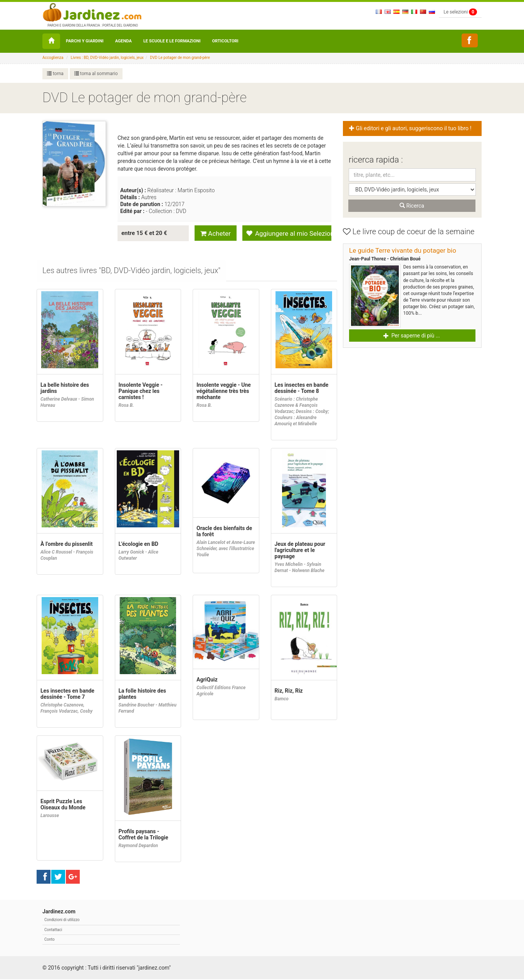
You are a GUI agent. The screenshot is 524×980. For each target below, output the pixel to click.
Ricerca (412, 206)
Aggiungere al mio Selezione (289, 233)
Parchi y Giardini (85, 41)
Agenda (123, 41)
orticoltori (225, 41)
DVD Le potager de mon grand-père (180, 58)
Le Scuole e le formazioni (172, 41)
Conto (50, 940)
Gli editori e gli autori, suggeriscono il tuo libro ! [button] (411, 128)
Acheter (216, 233)
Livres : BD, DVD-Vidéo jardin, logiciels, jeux (107, 58)
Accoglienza (53, 58)
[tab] (132, 272)
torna (55, 74)
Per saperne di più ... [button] (412, 336)
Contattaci (53, 930)
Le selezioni (460, 12)
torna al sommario (96, 74)
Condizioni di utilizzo (62, 920)
